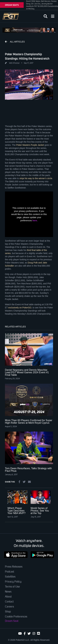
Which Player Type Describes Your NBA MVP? (16, 511)
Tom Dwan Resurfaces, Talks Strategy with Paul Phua (28, 470)
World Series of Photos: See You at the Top (40, 511)
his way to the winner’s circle (36, 178)
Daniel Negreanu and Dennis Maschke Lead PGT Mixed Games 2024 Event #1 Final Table (27, 372)
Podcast (10, 572)
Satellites (10, 577)
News (8, 592)
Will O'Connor (14, 63)
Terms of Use (12, 587)
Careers (9, 607)
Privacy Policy (13, 582)
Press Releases (14, 567)
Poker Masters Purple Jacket (30, 145)
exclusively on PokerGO (20, 308)
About (8, 597)
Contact (9, 602)
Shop (8, 612)
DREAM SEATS (12, 5)
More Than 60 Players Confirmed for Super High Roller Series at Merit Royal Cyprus (29, 422)
